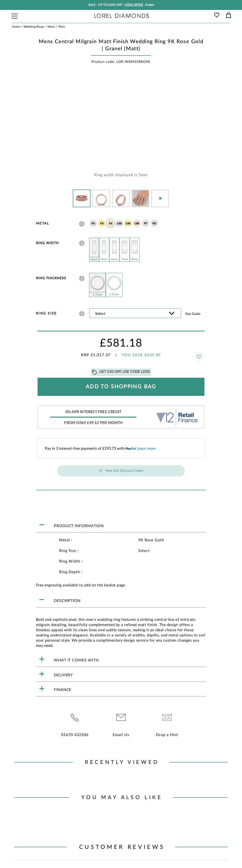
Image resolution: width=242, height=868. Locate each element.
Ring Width (47, 243)
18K (119, 224)
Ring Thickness (51, 278)
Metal (43, 224)
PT (146, 224)
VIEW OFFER (134, 5)
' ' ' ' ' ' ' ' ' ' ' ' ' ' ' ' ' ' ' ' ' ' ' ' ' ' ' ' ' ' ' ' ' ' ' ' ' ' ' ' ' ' (135, 313)
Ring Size (46, 313)
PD (154, 224)
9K (93, 224)
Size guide (193, 314)
